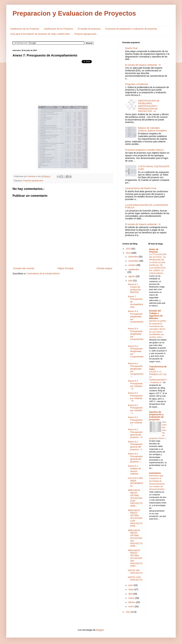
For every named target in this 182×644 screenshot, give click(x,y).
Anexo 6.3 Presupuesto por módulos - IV (135, 385)
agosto (132, 276)
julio (131, 281)
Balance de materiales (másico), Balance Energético (152, 129)
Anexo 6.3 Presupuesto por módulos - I (135, 421)
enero (131, 606)
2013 (129, 612)
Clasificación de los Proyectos (59, 29)
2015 (129, 249)
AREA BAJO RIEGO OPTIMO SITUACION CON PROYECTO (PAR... (135, 498)
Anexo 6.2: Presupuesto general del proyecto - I (135, 458)
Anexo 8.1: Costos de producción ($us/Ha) (134, 288)
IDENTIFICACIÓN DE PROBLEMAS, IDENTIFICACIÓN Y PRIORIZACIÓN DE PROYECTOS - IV (149, 106)
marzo (132, 598)
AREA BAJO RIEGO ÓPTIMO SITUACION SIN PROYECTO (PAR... (135, 558)
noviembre (134, 261)
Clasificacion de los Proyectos (25, 29)
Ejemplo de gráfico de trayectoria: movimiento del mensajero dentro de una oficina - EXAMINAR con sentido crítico (158, 329)
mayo (131, 589)
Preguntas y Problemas (137, 84)
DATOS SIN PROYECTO (135, 572)
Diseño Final (131, 48)
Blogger (100, 630)
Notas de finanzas (154, 251)
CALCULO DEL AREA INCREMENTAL (136, 482)
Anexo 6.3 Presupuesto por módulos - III (135, 397)
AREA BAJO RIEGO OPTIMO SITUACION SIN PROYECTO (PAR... (135, 538)
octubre (132, 265)
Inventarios (155, 473)
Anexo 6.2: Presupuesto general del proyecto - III (135, 433)
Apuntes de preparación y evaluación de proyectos (157, 416)
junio (131, 585)
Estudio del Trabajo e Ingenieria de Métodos (156, 314)
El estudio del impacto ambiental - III (143, 224)
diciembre (133, 257)
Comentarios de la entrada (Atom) (43, 274)
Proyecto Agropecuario (85, 34)
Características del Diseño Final (141, 188)
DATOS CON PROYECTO (135, 579)
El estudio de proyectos (89, 29)
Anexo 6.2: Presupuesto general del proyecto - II (135, 446)
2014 (129, 253)
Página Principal (66, 268)
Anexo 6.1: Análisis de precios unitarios (134, 470)
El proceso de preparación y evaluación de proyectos (131, 29)
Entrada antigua (104, 268)
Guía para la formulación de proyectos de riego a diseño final (40, 34)
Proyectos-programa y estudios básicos (144, 150)
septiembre (134, 269)
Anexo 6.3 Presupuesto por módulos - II (135, 409)
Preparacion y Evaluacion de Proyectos (74, 13)
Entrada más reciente (24, 268)
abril (131, 594)
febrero (132, 602)
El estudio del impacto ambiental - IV (143, 65)
